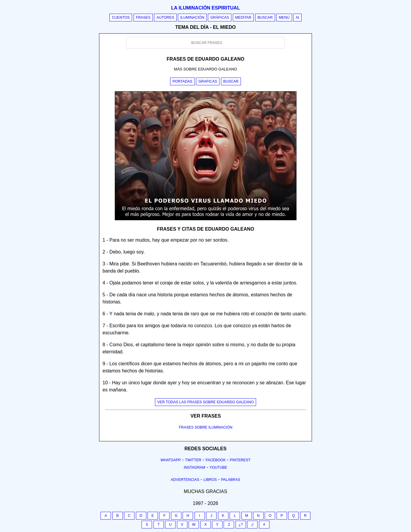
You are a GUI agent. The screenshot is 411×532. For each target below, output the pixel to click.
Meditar (243, 18)
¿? (241, 525)
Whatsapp (171, 460)
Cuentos (121, 18)
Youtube (218, 468)
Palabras (231, 480)
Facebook (216, 460)
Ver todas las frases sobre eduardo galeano (206, 402)
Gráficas (220, 18)
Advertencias (185, 480)
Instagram (194, 468)
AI (297, 18)
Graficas (208, 81)
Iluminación (192, 18)
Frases (143, 18)
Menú (284, 18)
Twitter (193, 460)
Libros (210, 480)
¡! (252, 525)
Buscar (265, 18)
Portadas (182, 81)
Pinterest (240, 460)
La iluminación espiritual (205, 8)
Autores (165, 18)
